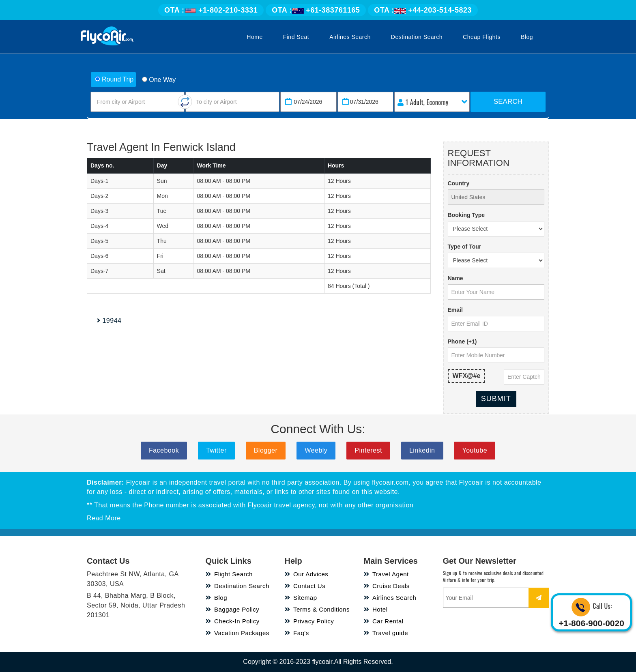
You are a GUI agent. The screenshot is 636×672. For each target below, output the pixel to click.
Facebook (164, 450)
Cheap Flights (482, 37)
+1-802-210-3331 (211, 10)
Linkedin (422, 450)
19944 (109, 321)
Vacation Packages (237, 633)
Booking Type (466, 215)
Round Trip (114, 79)
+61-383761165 (316, 10)
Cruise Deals (387, 586)
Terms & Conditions (317, 609)
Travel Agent (386, 574)
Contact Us (305, 586)
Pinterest (368, 450)
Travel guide (386, 633)
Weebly (316, 450)
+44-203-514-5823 (423, 10)
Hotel (376, 609)
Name (456, 278)
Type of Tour (465, 247)
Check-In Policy (233, 621)
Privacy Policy (309, 621)
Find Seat (296, 37)
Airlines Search (350, 37)
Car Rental (384, 621)
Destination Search (417, 37)
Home (255, 37)
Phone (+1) (462, 341)
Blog (527, 37)
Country (459, 183)
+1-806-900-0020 (591, 623)
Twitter (216, 450)
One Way (159, 80)
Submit (496, 399)
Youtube (475, 450)
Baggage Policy (233, 609)
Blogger (266, 450)
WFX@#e (467, 376)
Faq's (297, 633)
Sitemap (301, 598)
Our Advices (307, 574)
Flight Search (229, 574)
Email (455, 310)
